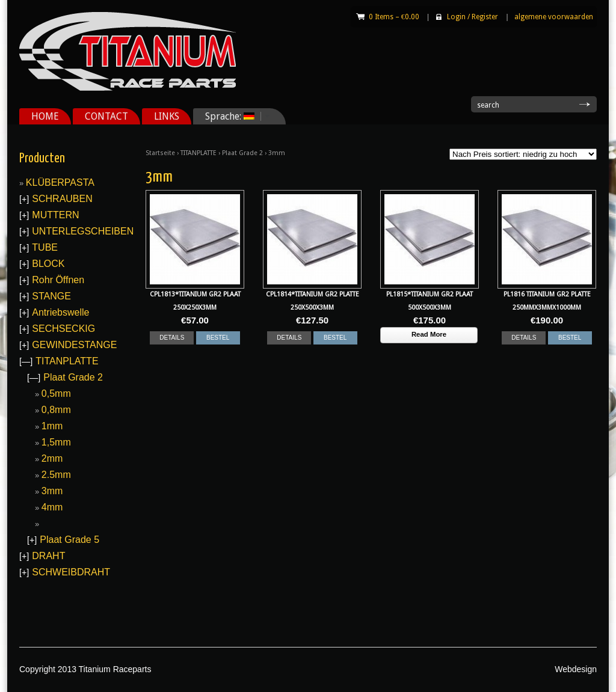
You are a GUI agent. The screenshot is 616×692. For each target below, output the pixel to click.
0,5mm (56, 393)
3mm (52, 491)
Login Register (473, 17)
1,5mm (56, 442)
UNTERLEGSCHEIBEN (83, 231)
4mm (52, 507)
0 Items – (394, 17)
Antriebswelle (60, 312)
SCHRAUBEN (62, 199)
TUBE (45, 247)
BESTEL (218, 338)
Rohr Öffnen (58, 280)
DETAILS (172, 338)
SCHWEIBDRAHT (71, 572)
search (488, 105)
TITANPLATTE (199, 153)
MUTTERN (55, 215)
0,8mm (56, 410)
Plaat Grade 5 (69, 540)
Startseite (160, 153)
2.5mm (56, 475)
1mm (52, 426)
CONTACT (106, 116)
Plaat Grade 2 (242, 153)
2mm (52, 458)
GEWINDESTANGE (74, 345)
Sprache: (233, 116)
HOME (45, 116)
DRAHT (48, 556)
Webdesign (576, 669)
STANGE (51, 296)
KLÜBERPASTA (60, 182)
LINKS (167, 116)
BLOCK (48, 264)
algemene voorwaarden (554, 17)
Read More (429, 334)
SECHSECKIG (63, 329)
